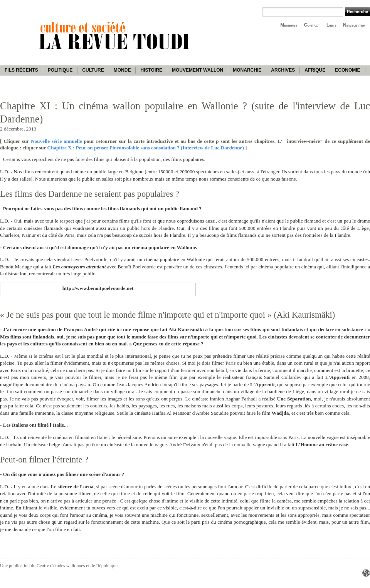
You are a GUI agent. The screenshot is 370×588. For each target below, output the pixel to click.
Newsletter (354, 25)
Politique (60, 70)
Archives (283, 70)
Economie (347, 70)
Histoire (151, 70)
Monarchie (247, 70)
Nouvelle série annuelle (56, 141)
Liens (331, 25)
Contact (312, 25)
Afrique (315, 70)
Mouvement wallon (198, 70)
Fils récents (21, 70)
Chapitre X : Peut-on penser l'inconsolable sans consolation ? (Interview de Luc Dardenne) (146, 148)
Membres (289, 25)
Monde (122, 70)
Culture (93, 70)
